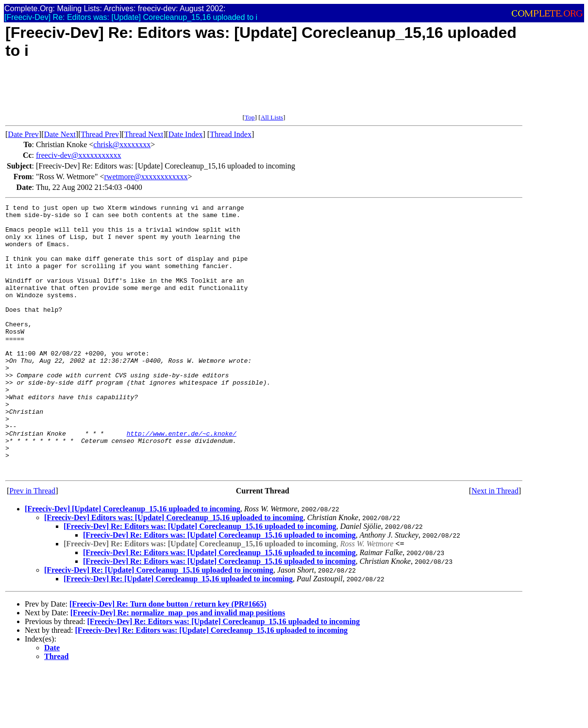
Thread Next (144, 134)
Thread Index (231, 134)
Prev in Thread (32, 545)
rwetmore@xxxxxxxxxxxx (146, 177)
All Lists (272, 117)
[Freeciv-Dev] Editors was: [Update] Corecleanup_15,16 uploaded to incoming (174, 571)
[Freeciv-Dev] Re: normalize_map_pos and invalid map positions (178, 667)
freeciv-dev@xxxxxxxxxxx (79, 155)
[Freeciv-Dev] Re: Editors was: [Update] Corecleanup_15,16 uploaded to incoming (200, 580)
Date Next (60, 134)
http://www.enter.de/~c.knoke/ (182, 480)
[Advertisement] (182, 92)
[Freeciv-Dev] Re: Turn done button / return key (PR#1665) (168, 658)
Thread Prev (100, 134)
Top (250, 117)
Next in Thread (495, 545)
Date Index (186, 134)
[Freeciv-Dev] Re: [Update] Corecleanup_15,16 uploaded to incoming (159, 624)
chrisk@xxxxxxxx (122, 144)
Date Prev (23, 134)
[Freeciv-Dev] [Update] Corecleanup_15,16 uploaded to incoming (133, 563)
